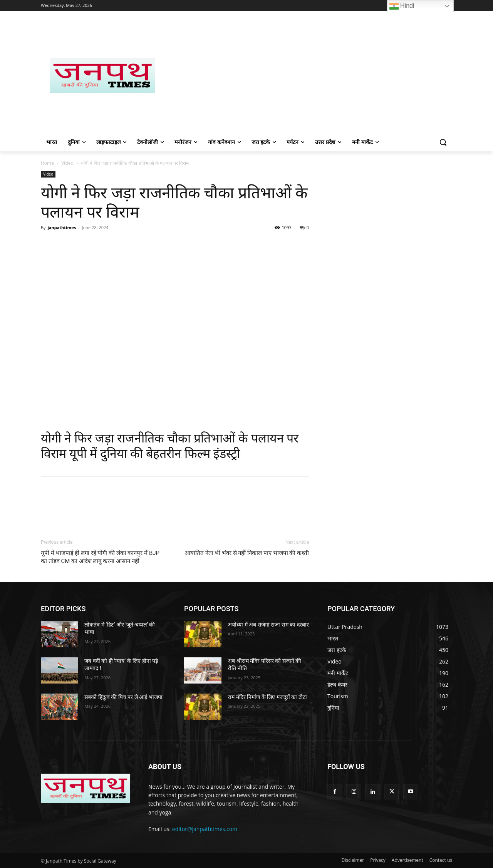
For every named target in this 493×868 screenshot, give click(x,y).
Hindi (402, 6)
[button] (443, 142)
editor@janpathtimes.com (205, 829)
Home (47, 163)
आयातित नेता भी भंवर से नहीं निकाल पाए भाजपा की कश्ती (247, 553)
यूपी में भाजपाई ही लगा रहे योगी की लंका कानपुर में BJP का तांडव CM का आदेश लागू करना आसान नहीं (100, 557)
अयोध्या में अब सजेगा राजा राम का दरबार (268, 625)
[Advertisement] (308, 75)
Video (67, 163)
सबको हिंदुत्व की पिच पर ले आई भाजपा (123, 697)
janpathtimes (62, 227)
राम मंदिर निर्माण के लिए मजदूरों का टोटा (267, 697)
